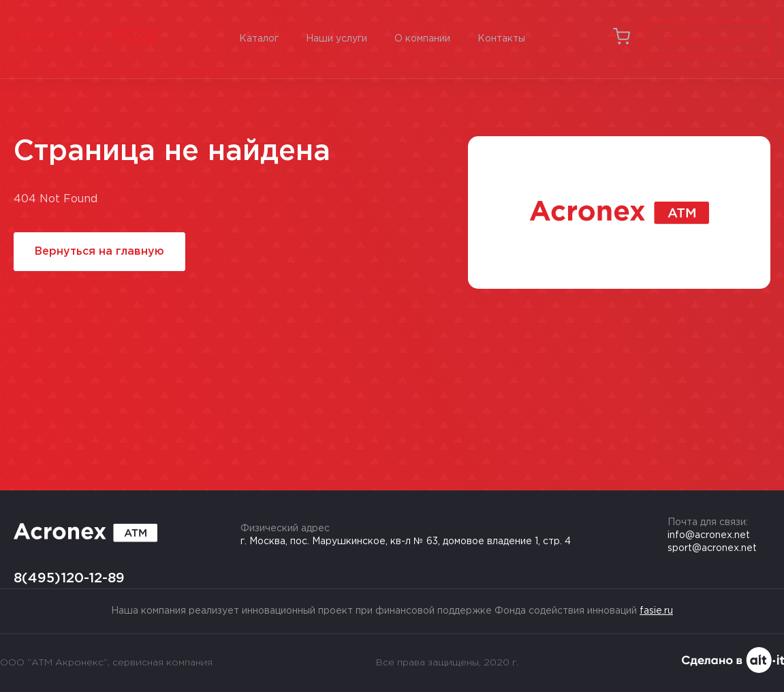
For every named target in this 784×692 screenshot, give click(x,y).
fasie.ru (656, 611)
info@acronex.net (709, 535)
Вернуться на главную (99, 252)
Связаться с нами (707, 39)
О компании (422, 39)
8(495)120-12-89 (69, 578)
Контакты (501, 39)
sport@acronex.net (712, 548)
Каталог (259, 39)
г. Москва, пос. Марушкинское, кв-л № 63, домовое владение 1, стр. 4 (406, 541)
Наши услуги (336, 39)
